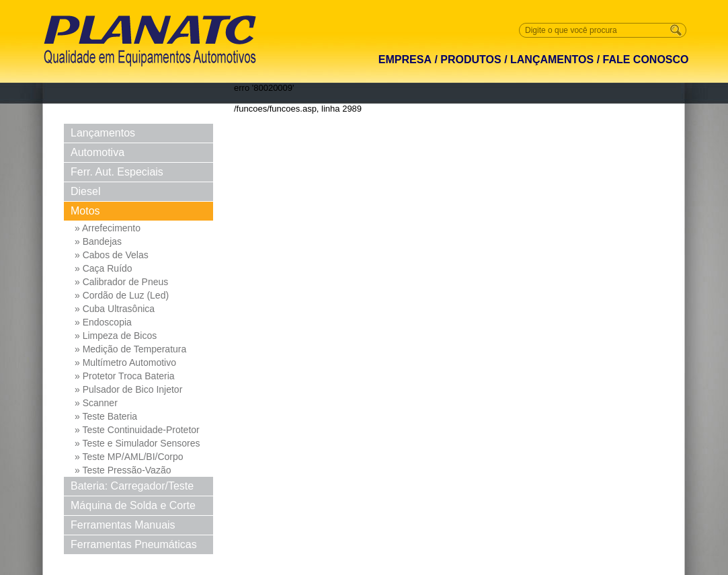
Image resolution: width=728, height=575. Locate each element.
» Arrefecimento (108, 228)
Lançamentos (103, 133)
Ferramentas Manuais (123, 525)
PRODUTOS (471, 60)
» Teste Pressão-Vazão (123, 470)
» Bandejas (98, 241)
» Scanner (96, 403)
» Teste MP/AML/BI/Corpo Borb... (129, 457)
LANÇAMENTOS (552, 60)
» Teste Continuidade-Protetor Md (137, 430)
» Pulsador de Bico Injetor (128, 389)
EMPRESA (405, 60)
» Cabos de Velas (112, 255)
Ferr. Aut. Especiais (117, 172)
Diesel (85, 191)
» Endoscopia (103, 322)
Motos (85, 211)
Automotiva (97, 152)
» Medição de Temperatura (130, 349)
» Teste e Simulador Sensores (137, 443)
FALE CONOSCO (646, 60)
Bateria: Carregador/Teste (132, 486)
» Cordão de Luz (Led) (122, 295)
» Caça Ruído (104, 268)
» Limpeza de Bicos (116, 336)
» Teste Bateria (106, 416)
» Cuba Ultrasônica (115, 309)
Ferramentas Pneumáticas (134, 544)
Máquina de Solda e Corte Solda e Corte (133, 507)
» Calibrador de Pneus (121, 282)
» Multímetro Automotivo (125, 362)
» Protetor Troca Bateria (125, 376)
